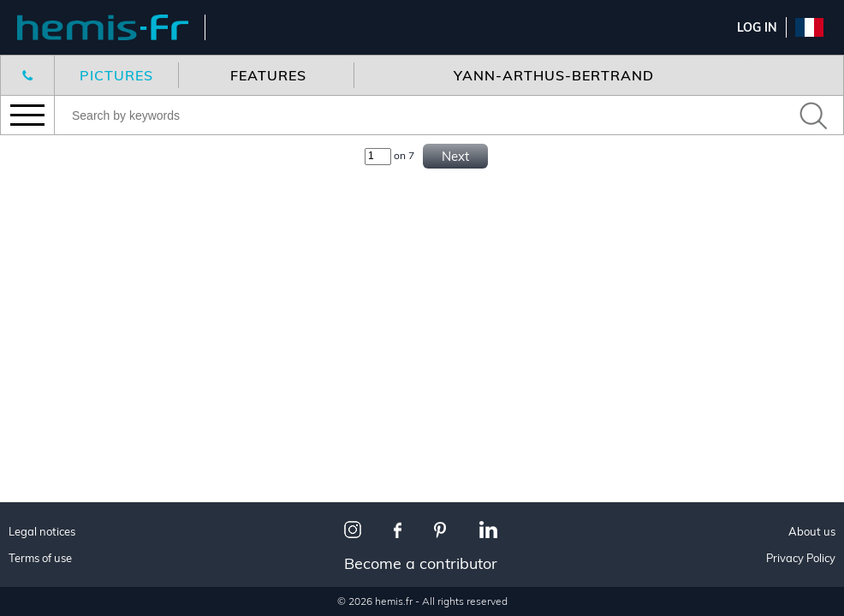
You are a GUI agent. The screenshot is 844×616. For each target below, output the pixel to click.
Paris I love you (73, 499)
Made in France (73, 478)
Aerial (45, 379)
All (34, 295)
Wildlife (51, 358)
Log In (757, 27)
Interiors (54, 338)
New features (68, 175)
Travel (45, 316)
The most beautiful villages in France (113, 527)
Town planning (74, 598)
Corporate (59, 401)
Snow (42, 576)
